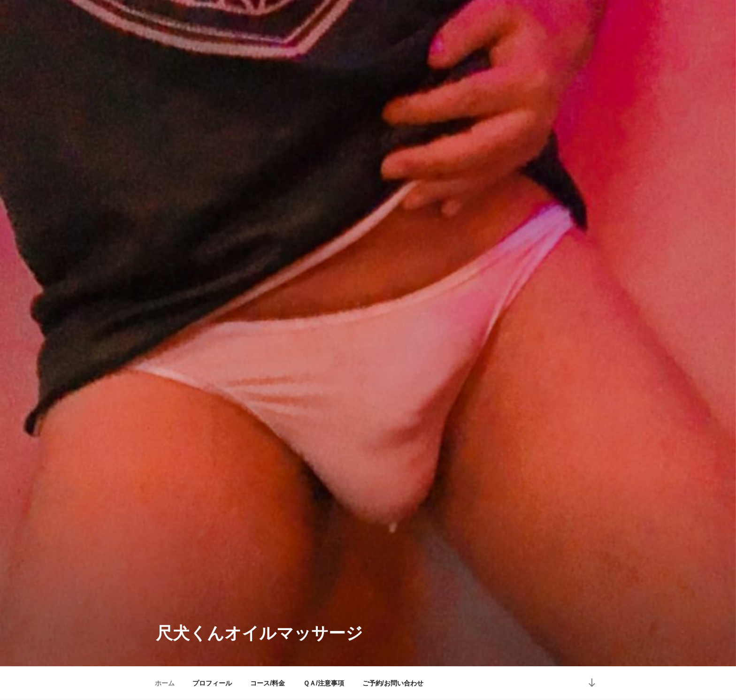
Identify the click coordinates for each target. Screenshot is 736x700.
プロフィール (212, 683)
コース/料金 (268, 683)
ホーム (165, 683)
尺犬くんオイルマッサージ (259, 633)
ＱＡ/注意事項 (324, 683)
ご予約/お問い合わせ (393, 683)
